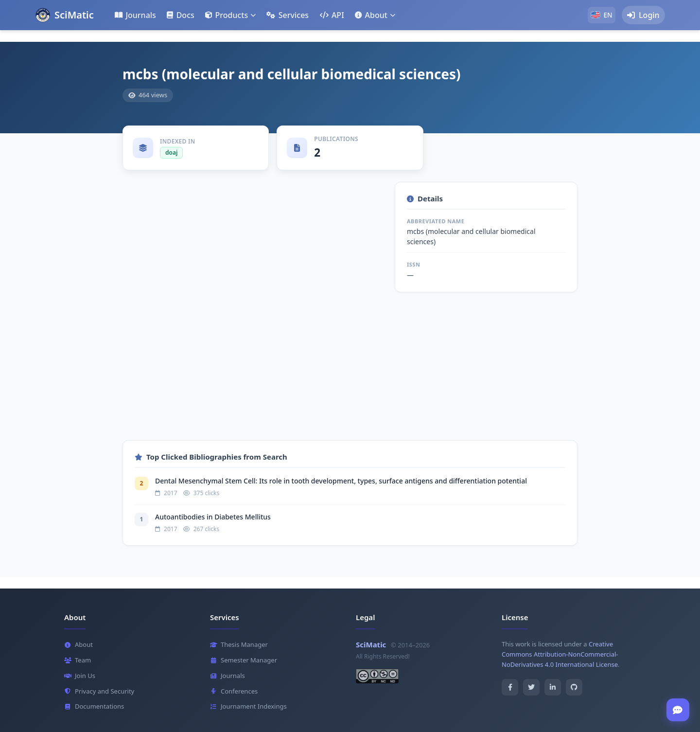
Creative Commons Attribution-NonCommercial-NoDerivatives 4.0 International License (560, 654)
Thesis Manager (239, 645)
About (79, 645)
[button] (230, 15)
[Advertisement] (350, 372)
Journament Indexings (248, 707)
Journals (227, 676)
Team (78, 660)
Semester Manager (244, 660)
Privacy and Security (99, 691)
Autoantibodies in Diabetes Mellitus (213, 517)
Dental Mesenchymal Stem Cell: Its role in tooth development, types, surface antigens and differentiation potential (341, 481)
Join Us (80, 676)
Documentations (94, 707)
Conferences (234, 691)
